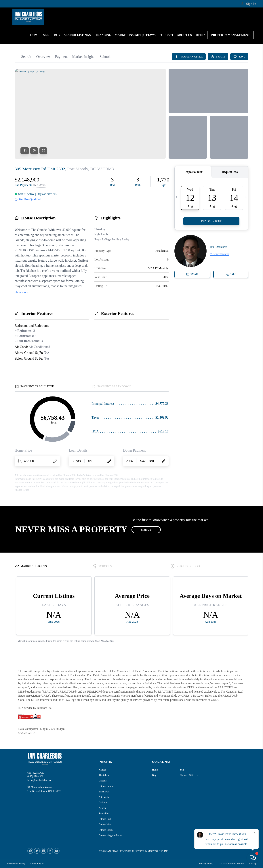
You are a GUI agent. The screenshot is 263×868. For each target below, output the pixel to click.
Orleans (103, 781)
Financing (103, 35)
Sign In (249, 4)
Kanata (102, 770)
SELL (47, 35)
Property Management (230, 35)
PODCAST (166, 35)
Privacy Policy (206, 864)
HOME (35, 35)
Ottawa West (105, 824)
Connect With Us (189, 775)
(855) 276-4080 (35, 776)
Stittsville (104, 814)
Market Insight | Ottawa (135, 35)
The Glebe (104, 775)
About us (184, 35)
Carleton (103, 803)
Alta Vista (104, 797)
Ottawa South (106, 830)
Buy (154, 775)
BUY (57, 35)
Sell (182, 770)
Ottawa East (105, 819)
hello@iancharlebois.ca (39, 780)
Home (155, 770)
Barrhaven (104, 792)
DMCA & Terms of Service (231, 864)
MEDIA (200, 35)
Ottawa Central (106, 786)
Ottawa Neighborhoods (110, 835)
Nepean (103, 808)
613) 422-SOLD (36, 773)
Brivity (22, 864)
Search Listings (77, 35)
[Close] (255, 833)
